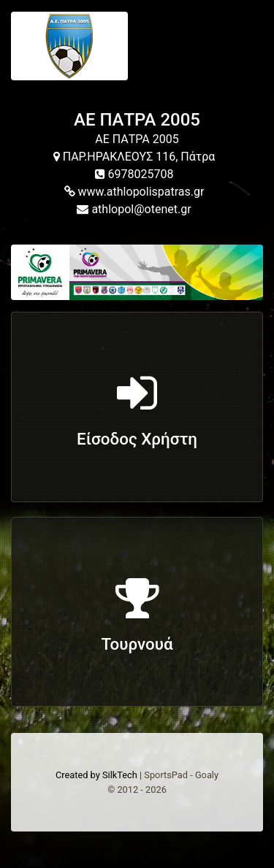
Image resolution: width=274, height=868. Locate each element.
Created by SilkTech (96, 775)
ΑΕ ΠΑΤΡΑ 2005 (137, 120)
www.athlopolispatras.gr (134, 192)
